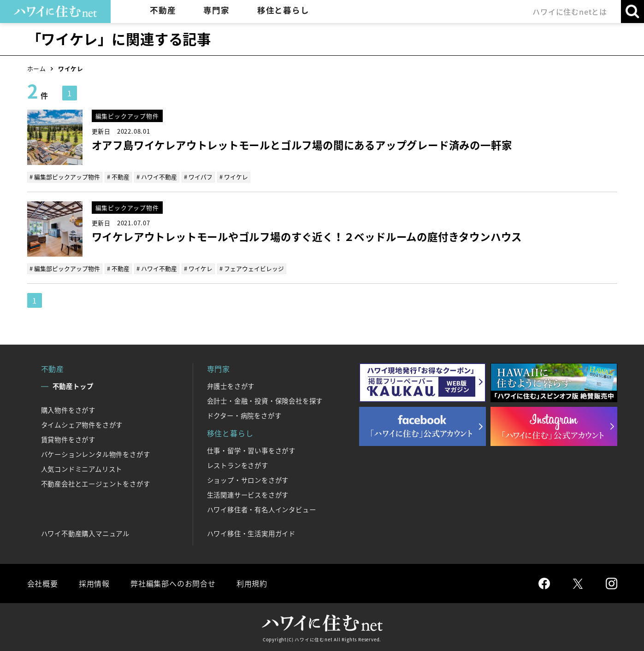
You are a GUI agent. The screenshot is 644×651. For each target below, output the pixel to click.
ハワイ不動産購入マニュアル (85, 534)
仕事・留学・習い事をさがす (251, 451)
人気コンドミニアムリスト (82, 469)
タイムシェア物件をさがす (82, 425)
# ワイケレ (234, 177)
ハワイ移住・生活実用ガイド (251, 534)
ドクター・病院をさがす (244, 416)
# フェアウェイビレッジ (252, 268)
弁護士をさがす (231, 386)
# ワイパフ (198, 177)
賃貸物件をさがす (68, 440)
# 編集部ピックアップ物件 (65, 177)
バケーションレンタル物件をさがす (96, 454)
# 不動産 (118, 177)
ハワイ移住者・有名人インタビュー (262, 510)
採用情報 (94, 583)
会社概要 (43, 583)
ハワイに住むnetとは (570, 12)
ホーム (37, 68)
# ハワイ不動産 (157, 177)
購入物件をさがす (68, 410)
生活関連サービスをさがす (248, 495)
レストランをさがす (238, 465)
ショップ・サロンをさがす (248, 480)
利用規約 (252, 583)
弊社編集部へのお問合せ (173, 583)
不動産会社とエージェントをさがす (96, 484)
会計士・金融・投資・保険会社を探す (265, 401)
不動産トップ (73, 386)
